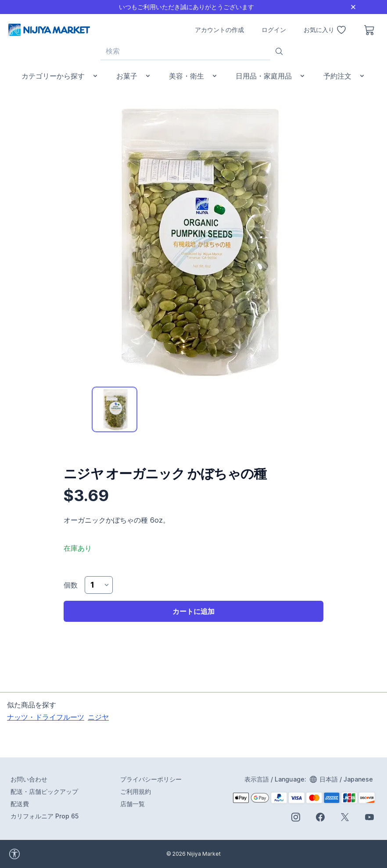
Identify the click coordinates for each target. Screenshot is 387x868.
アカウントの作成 (219, 30)
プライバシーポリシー (151, 779)
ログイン (274, 30)
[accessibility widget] (39, 854)
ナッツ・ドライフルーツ (46, 717)
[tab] (115, 409)
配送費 (20, 804)
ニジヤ (98, 717)
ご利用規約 (136, 791)
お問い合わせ (29, 779)
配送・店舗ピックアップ (44, 791)
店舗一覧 (133, 804)
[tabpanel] (193, 241)
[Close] (353, 7)
